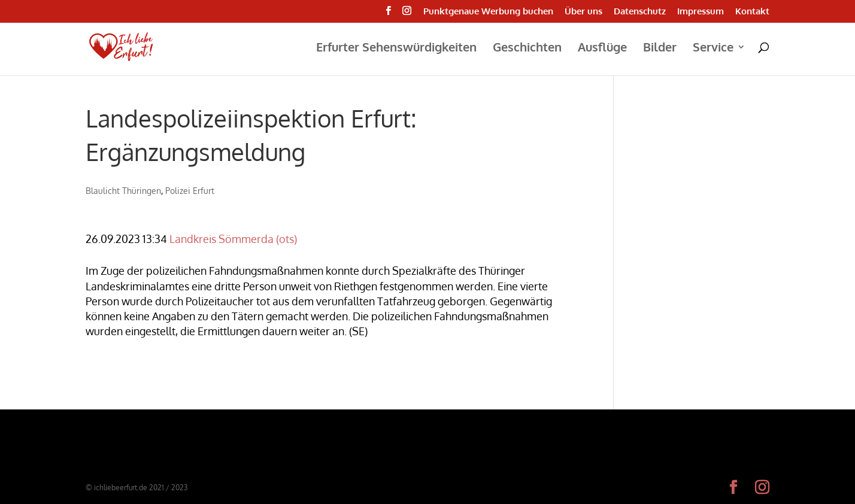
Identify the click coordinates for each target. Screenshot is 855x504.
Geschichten (527, 48)
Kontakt (752, 12)
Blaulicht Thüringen (123, 191)
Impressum (701, 12)
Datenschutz (640, 12)
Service (713, 48)
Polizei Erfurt (190, 191)
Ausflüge (602, 48)
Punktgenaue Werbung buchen (488, 12)
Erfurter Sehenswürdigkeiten (396, 48)
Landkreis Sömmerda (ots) (233, 239)
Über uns (583, 12)
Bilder (660, 48)
